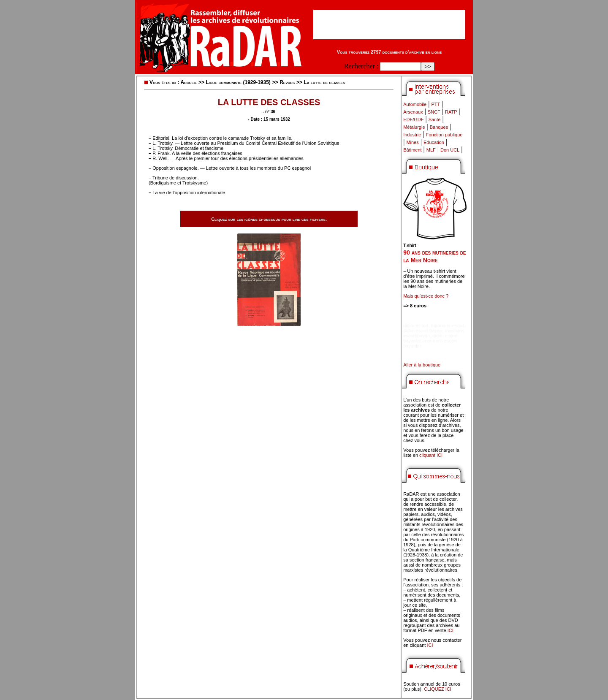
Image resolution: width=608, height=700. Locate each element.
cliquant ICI (431, 455)
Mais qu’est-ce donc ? (426, 296)
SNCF (434, 112)
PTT (436, 104)
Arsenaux (413, 112)
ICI (451, 630)
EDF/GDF (413, 119)
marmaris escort (448, 326)
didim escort (416, 326)
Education (434, 142)
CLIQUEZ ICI (438, 689)
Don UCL (450, 150)
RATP (451, 112)
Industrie (412, 135)
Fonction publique (444, 135)
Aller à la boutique (422, 365)
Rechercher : (361, 66)
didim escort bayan (423, 331)
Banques (439, 127)
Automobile (415, 104)
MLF (431, 150)
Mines (412, 142)
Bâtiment (412, 150)
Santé (435, 119)
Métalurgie (414, 127)
